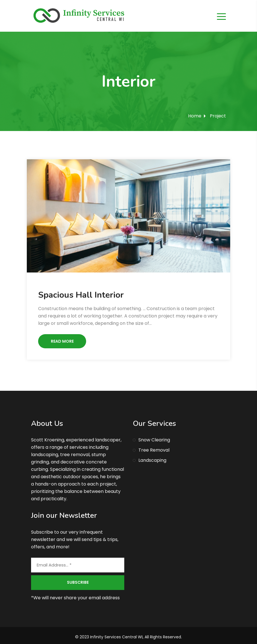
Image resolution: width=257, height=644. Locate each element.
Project (218, 116)
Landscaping (152, 460)
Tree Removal (154, 450)
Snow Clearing (154, 440)
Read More (62, 341)
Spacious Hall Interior (81, 295)
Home (195, 116)
